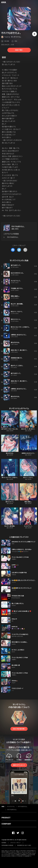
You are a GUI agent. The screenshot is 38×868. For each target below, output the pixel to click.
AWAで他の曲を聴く (19, 729)
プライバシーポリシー (16, 843)
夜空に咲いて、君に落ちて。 (28, 429)
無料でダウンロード (19, 765)
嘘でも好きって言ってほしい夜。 (10, 429)
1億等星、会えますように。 (28, 453)
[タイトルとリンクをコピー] (25, 250)
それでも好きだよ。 (18, 227)
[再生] (35, 34)
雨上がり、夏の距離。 (10, 526)
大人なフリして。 (28, 526)
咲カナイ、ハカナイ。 (28, 478)
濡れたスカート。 (10, 502)
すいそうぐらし (16, 37)
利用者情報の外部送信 (7, 845)
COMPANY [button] (6, 824)
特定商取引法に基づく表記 (24, 845)
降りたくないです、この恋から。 (10, 478)
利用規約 (4, 843)
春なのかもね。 (10, 453)
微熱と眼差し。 (28, 502)
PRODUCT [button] (6, 818)
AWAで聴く (19, 50)
